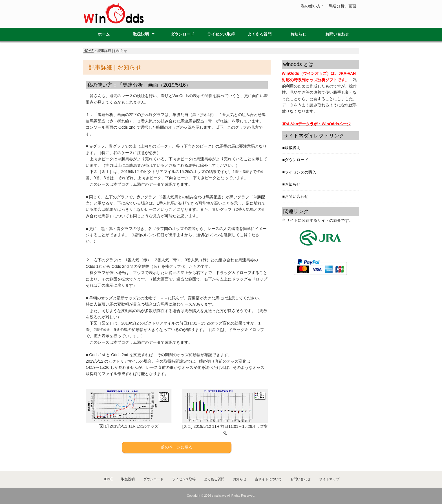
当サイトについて (268, 479)
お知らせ (298, 34)
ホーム (104, 34)
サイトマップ (329, 479)
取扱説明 (141, 34)
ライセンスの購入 (300, 172)
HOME (89, 51)
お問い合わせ (337, 34)
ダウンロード (182, 34)
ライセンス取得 (221, 34)
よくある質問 (260, 34)
